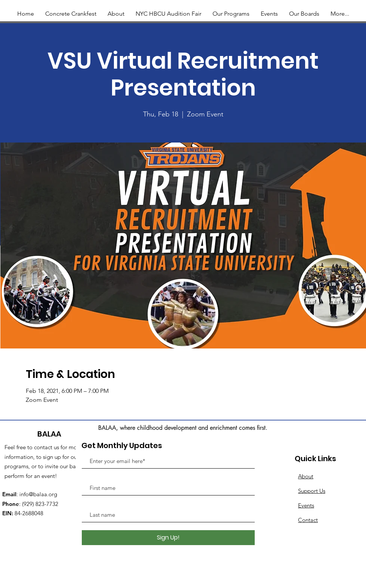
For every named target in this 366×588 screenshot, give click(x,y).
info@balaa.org (38, 494)
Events (306, 505)
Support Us (312, 491)
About (306, 476)
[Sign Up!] (168, 538)
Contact (308, 520)
